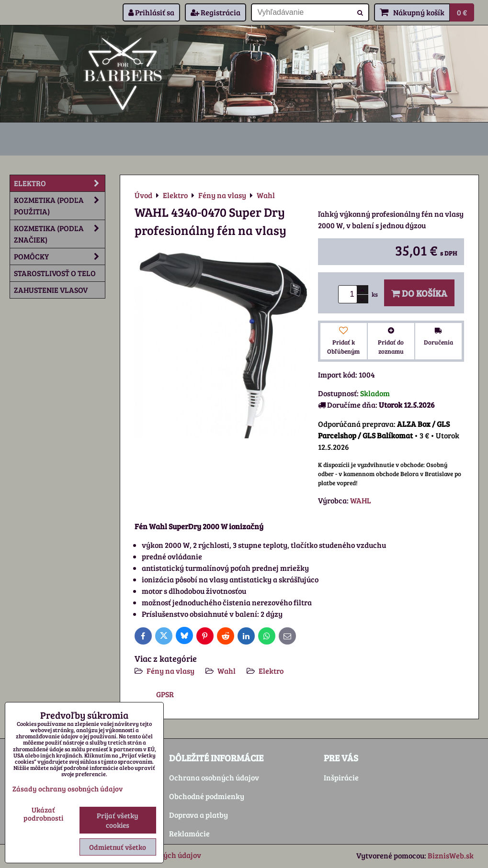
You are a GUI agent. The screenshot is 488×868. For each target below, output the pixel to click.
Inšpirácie (341, 777)
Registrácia (216, 12)
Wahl (227, 671)
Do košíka (419, 293)
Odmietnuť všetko (118, 847)
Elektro (271, 671)
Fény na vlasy (170, 671)
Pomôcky (59, 256)
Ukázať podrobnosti (43, 814)
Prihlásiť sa (151, 12)
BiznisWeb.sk (451, 855)
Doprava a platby (199, 815)
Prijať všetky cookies (118, 820)
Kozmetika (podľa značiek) (59, 234)
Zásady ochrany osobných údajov (68, 789)
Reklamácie (189, 833)
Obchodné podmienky (207, 796)
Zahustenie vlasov (51, 290)
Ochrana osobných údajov (214, 777)
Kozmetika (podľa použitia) (59, 206)
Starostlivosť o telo (55, 273)
